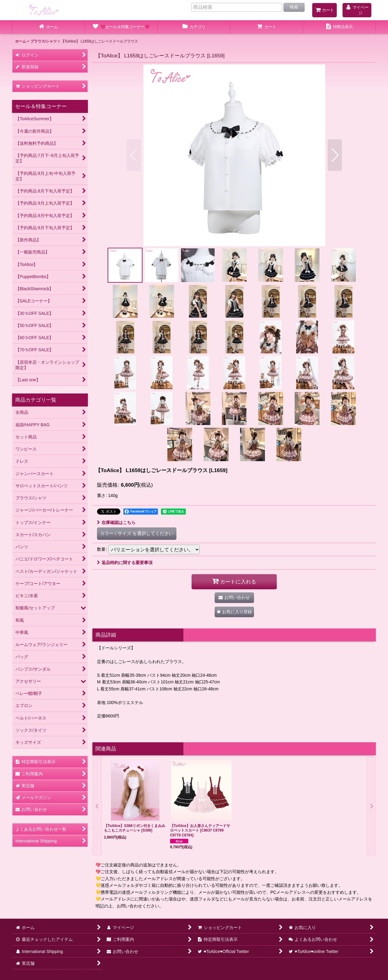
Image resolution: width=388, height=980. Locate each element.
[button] (134, 155)
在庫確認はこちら (116, 522)
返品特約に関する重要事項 (125, 563)
